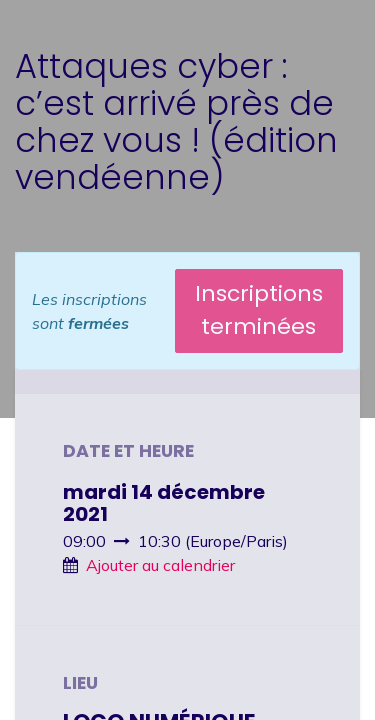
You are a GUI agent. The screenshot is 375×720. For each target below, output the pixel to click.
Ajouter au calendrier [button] (160, 565)
